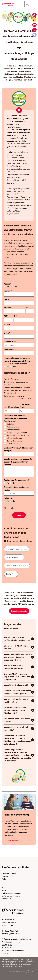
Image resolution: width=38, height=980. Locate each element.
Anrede (7, 283)
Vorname (8, 290)
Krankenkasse (10, 349)
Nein (14, 366)
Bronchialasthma (13, 429)
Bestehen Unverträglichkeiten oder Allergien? (18, 449)
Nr (27, 307)
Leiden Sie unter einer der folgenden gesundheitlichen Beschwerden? (16, 418)
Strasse (7, 307)
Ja (8, 366)
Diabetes (10, 423)
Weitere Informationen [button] (17, 971)
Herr (16, 286)
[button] (33, 4)
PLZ (6, 315)
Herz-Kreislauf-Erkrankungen (18, 435)
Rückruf (9, 573)
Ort (15, 315)
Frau (8, 286)
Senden (20, 515)
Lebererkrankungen (14, 437)
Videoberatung (12, 557)
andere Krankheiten (14, 443)
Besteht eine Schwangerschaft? (17, 479)
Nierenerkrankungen (15, 440)
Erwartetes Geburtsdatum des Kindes (17, 488)
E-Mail (7, 332)
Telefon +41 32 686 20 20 (17, 565)
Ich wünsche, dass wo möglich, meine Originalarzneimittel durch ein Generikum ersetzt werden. (19, 360)
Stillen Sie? (9, 498)
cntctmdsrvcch (17, 548)
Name (7, 299)
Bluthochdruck (13, 426)
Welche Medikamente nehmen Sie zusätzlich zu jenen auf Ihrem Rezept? (18, 461)
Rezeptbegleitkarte (19, 611)
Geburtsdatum (10, 341)
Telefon (7, 324)
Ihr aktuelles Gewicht (25, 405)
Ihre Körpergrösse (11, 407)
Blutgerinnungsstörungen (17, 432)
